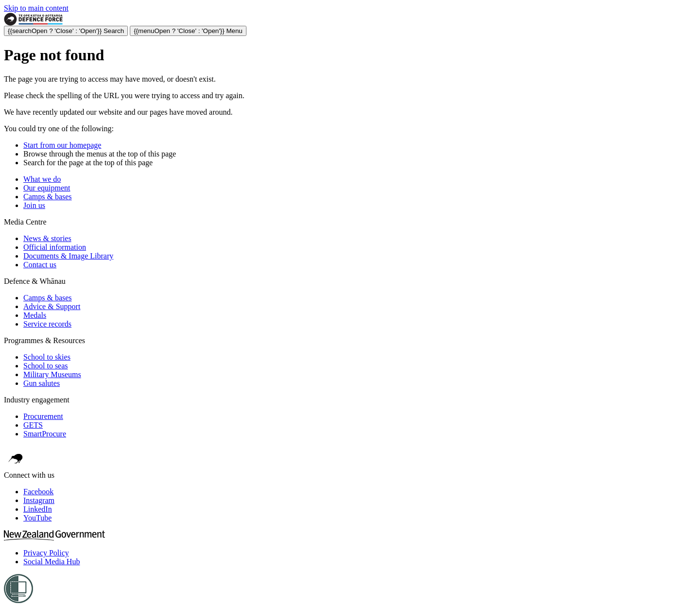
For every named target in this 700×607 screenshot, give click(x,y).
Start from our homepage (62, 145)
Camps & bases (48, 197)
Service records (47, 324)
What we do (42, 179)
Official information (55, 247)
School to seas (46, 366)
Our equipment (47, 188)
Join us (34, 205)
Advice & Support (52, 306)
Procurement (43, 416)
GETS (33, 425)
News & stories (47, 238)
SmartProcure (45, 434)
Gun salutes (42, 383)
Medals (35, 315)
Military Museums (52, 374)
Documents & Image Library (68, 256)
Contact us (40, 265)
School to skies (47, 357)
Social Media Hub (52, 562)
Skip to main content (36, 8)
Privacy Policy (46, 553)
